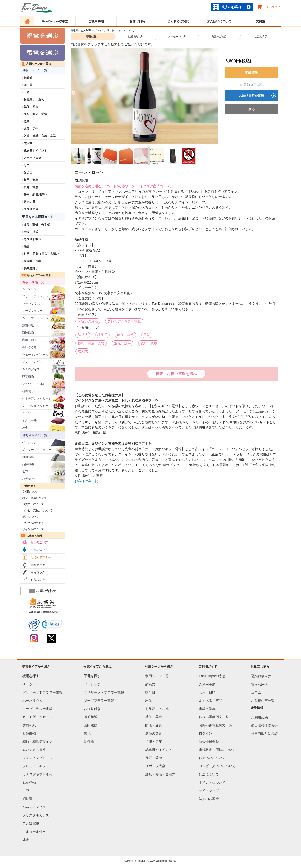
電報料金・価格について (217, 750)
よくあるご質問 (178, 21)
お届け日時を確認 (257, 96)
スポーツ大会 (32, 158)
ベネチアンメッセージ (37, 398)
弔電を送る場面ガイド (38, 217)
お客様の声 (38, 580)
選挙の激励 (154, 733)
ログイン (205, 733)
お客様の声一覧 (86, 481)
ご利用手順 (96, 21)
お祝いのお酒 (88, 321)
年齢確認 (251, 73)
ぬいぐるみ (29, 347)
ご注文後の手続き (32, 523)
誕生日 (28, 85)
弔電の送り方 (39, 550)
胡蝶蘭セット (31, 391)
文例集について (31, 492)
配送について (29, 517)
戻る (251, 109)
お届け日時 (137, 21)
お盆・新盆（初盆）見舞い (41, 254)
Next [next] (214, 93)
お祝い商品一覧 (33, 282)
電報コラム (38, 572)
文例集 (260, 21)
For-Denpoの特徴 (55, 21)
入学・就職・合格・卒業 (40, 136)
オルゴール (29, 420)
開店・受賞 (154, 725)
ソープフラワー (32, 311)
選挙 (27, 121)
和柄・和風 (29, 340)
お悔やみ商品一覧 (35, 435)
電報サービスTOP (81, 30)
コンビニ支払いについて (36, 510)
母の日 (28, 165)
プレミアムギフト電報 (124, 321)
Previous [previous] (73, 93)
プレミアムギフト (34, 362)
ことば (27, 413)
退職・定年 (31, 129)
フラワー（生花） (34, 384)
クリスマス (31, 209)
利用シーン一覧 (157, 676)
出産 (27, 92)
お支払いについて (219, 21)
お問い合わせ (43, 591)
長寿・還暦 (31, 187)
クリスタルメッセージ (37, 406)
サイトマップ (209, 791)
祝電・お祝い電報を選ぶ (176, 374)
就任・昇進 (31, 107)
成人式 (28, 143)
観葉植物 (28, 376)
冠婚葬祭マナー (41, 557)
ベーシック (29, 289)
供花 (25, 471)
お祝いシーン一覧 (35, 70)
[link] (52, 625)
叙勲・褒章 (31, 180)
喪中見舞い (31, 268)
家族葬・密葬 (32, 261)
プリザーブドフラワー (37, 296)
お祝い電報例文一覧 (214, 717)
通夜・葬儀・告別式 (37, 225)
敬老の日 (29, 202)
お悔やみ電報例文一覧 (216, 725)
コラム (256, 692)
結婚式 (28, 78)
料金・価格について (33, 498)
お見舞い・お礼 (34, 99)
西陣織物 (28, 333)
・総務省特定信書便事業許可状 (43, 612)
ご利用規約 (259, 718)
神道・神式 (31, 232)
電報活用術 (38, 565)
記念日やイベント (35, 151)
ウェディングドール (35, 355)
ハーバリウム (31, 303)
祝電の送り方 (39, 542)
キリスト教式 (32, 239)
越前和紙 (28, 325)
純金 (25, 428)
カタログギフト (32, 369)
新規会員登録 (209, 742)
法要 (27, 246)
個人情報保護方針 (264, 726)
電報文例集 (207, 709)
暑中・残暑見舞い (35, 194)
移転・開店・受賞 (35, 114)
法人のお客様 (232, 7)
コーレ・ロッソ (126, 30)
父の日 (28, 172)
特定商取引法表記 (264, 734)
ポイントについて (32, 529)
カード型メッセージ (35, 318)
